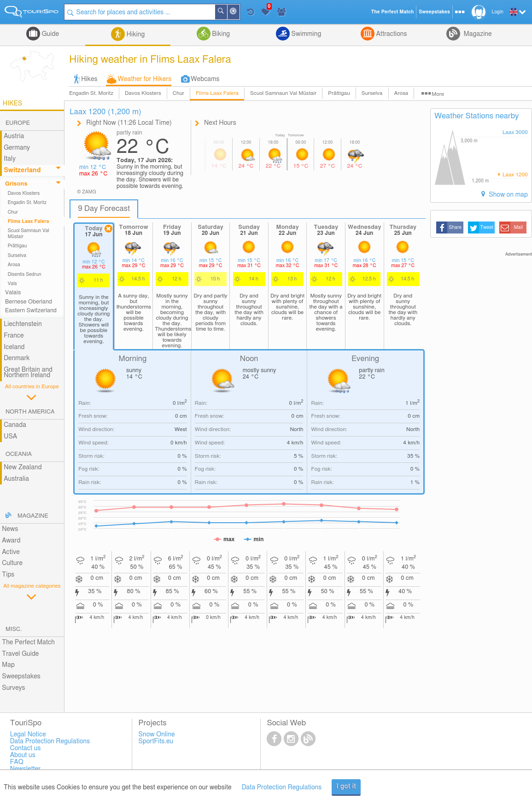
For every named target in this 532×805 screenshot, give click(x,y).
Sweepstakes (21, 677)
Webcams (205, 79)
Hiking (135, 35)
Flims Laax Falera (217, 93)
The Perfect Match (28, 642)
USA (10, 437)
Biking (220, 34)
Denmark (17, 358)
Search (227, 12)
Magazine (477, 34)
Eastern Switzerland (31, 311)
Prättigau (339, 93)
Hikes (89, 79)
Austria (14, 136)
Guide (50, 34)
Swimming (305, 34)
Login (498, 12)
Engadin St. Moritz (91, 93)
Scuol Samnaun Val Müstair (283, 93)
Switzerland (22, 170)
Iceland (14, 347)
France (14, 336)
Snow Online (157, 735)
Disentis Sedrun (25, 274)
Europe (18, 123)
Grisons (16, 184)
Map (8, 665)
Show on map (508, 195)
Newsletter (26, 769)
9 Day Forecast (104, 209)
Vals (12, 284)
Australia (16, 479)
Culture (12, 563)
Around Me (239, 13)
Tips (8, 575)
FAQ (17, 762)
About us (23, 755)
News (10, 529)
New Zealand (23, 467)
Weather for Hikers (145, 79)
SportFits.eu (156, 741)
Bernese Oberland (29, 302)
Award (11, 541)
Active (11, 552)
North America (30, 412)
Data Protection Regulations (282, 787)
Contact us (26, 748)
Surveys (13, 688)
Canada (15, 425)
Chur (178, 93)
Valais (13, 293)
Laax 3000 (515, 132)
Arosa (401, 93)
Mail (518, 227)
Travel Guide (20, 654)
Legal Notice (28, 735)
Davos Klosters (143, 93)
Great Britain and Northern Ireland (28, 373)
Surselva (372, 93)
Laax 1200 (514, 175)
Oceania (19, 454)
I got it (346, 787)
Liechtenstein (23, 324)
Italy (10, 159)
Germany (17, 148)
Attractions (391, 34)
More (438, 94)
